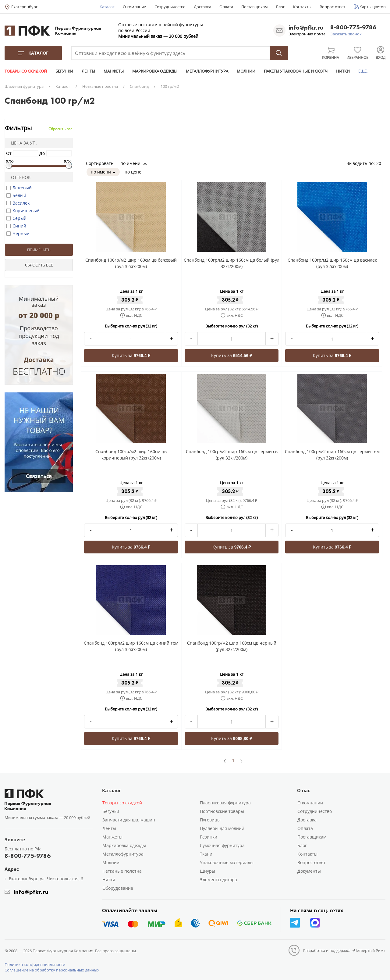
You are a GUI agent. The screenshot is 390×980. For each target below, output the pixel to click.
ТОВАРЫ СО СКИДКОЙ (26, 71)
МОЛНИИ (246, 71)
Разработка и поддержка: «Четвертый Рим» (344, 950)
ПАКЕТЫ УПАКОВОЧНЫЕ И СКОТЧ (296, 71)
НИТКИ (343, 71)
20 (381, 163)
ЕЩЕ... (364, 71)
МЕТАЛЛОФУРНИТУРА (207, 71)
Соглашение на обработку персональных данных (52, 970)
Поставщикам (255, 7)
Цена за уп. (22, 143)
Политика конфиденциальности (35, 964)
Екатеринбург (25, 7)
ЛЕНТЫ (88, 71)
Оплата (226, 7)
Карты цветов (372, 7)
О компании (135, 7)
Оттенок (19, 177)
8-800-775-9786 (353, 28)
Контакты (302, 7)
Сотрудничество (170, 7)
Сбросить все (60, 129)
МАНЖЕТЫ (114, 71)
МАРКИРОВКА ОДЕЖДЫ (155, 71)
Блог (280, 7)
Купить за (131, 355)
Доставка (202, 7)
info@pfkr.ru (306, 27)
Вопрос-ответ (332, 7)
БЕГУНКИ (64, 71)
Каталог (107, 7)
